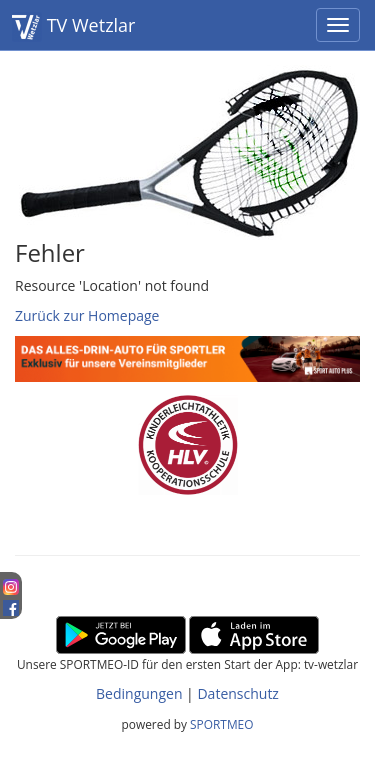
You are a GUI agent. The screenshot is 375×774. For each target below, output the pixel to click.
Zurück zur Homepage (87, 315)
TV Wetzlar (73, 27)
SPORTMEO (221, 724)
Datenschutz (237, 693)
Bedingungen (139, 693)
